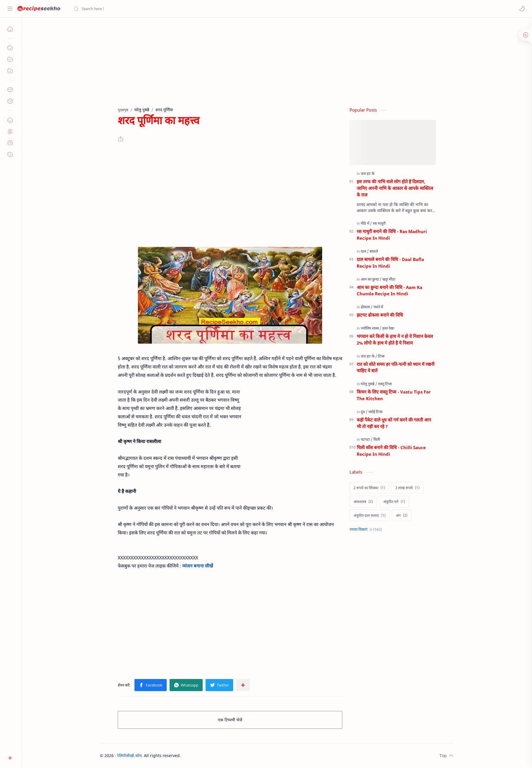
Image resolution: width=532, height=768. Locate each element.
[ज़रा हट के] (368, 173)
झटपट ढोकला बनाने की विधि (380, 315)
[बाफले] (374, 251)
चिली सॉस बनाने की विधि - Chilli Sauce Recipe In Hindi (391, 451)
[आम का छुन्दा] (371, 279)
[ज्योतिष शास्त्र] (371, 328)
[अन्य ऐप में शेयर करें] (243, 685)
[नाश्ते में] (378, 307)
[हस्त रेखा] (388, 328)
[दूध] (364, 412)
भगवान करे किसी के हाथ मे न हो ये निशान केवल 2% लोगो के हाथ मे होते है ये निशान (395, 339)
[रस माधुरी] (379, 223)
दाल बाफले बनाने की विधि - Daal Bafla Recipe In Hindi (390, 263)
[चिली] (377, 439)
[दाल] (365, 251)
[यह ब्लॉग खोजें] (119, 9)
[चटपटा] (367, 439)
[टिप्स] (381, 356)
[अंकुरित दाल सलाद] (369, 515)
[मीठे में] (366, 223)
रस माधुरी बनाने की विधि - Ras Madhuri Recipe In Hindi (392, 235)
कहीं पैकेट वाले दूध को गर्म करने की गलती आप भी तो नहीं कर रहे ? (394, 423)
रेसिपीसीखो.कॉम (129, 755)
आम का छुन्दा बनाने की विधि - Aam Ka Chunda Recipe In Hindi (390, 291)
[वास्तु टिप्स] (385, 384)
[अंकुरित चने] (394, 502)
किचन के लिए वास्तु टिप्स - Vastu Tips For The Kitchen (394, 395)
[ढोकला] (367, 307)
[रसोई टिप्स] (376, 412)
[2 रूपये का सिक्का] (369, 488)
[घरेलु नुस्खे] (369, 384)
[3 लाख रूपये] (407, 488)
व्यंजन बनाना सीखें (198, 566)
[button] (522, 9)
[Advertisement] (273, 67)
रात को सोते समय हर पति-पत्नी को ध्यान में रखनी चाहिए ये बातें (396, 367)
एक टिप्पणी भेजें (230, 720)
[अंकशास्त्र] (363, 502)
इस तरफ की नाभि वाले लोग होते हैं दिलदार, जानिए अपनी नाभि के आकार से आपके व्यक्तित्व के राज (395, 188)
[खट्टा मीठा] (389, 279)
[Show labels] (367, 529)
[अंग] (402, 515)
